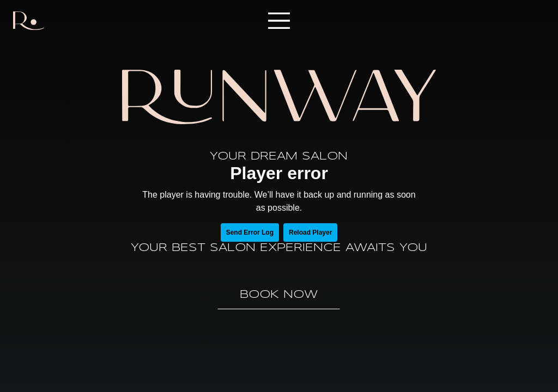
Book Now (279, 295)
